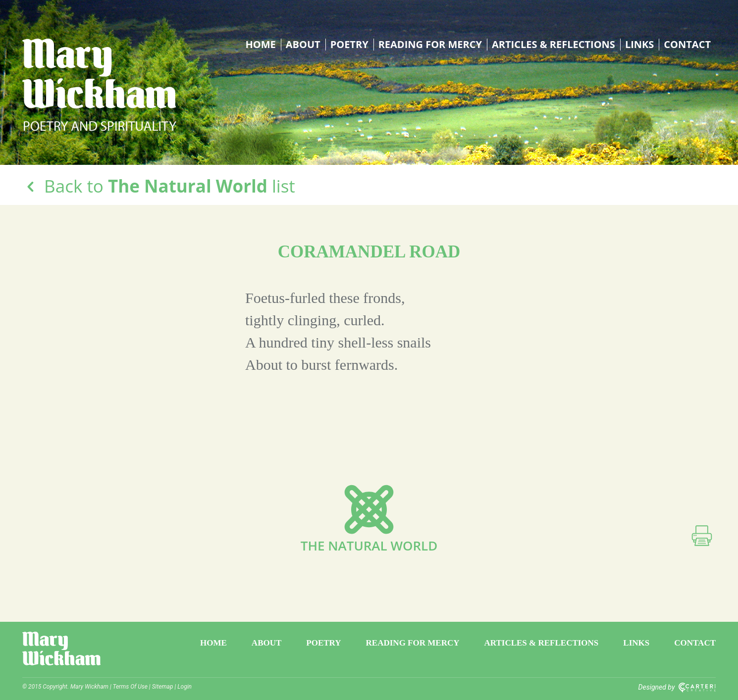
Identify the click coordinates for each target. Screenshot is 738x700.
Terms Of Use (130, 687)
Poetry (349, 45)
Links (639, 45)
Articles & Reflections (553, 45)
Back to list (159, 186)
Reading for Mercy (430, 45)
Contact (687, 45)
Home (261, 45)
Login (184, 687)
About (303, 45)
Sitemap (163, 687)
